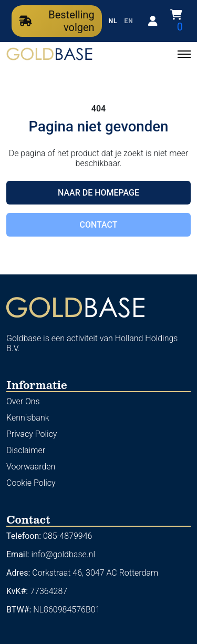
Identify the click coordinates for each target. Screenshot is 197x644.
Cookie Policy (31, 483)
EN (129, 21)
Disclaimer (26, 450)
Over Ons (23, 401)
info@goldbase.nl (63, 554)
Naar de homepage (98, 193)
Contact (98, 225)
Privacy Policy (32, 434)
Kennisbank (28, 418)
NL (113, 21)
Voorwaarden (31, 467)
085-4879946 (68, 536)
